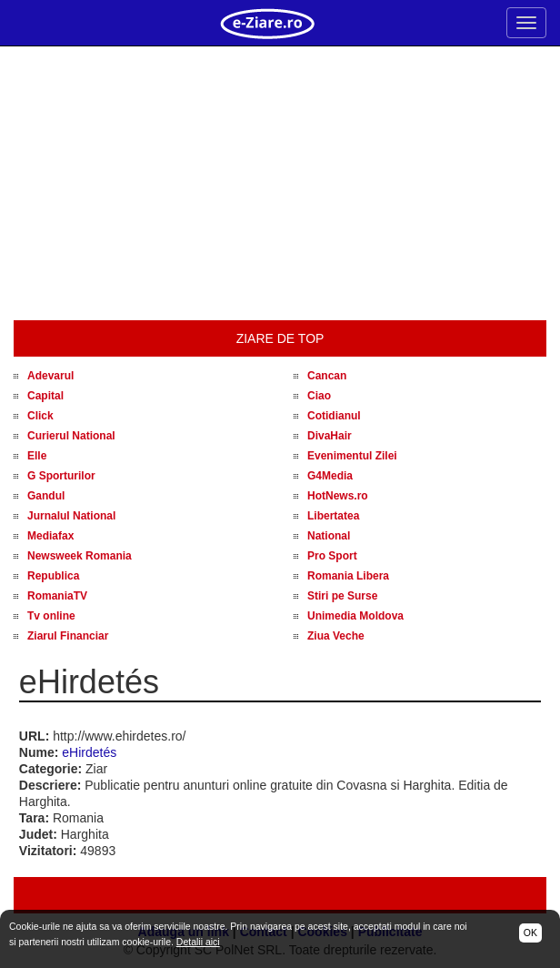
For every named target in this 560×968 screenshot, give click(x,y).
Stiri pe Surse (342, 596)
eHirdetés (89, 752)
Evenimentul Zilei (352, 456)
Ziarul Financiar (68, 636)
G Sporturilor (61, 476)
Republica (53, 576)
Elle (37, 456)
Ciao (319, 396)
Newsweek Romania (80, 556)
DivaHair (330, 436)
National (329, 536)
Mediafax (50, 536)
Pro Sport (332, 556)
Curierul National (71, 436)
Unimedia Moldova (355, 616)
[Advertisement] (280, 184)
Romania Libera (348, 576)
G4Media (330, 476)
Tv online (51, 616)
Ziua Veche (336, 636)
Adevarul (50, 376)
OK (530, 933)
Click (40, 416)
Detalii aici (198, 942)
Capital (45, 396)
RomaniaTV (57, 596)
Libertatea (333, 516)
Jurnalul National (71, 516)
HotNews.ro (338, 496)
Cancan (327, 376)
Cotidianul (334, 416)
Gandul (46, 496)
